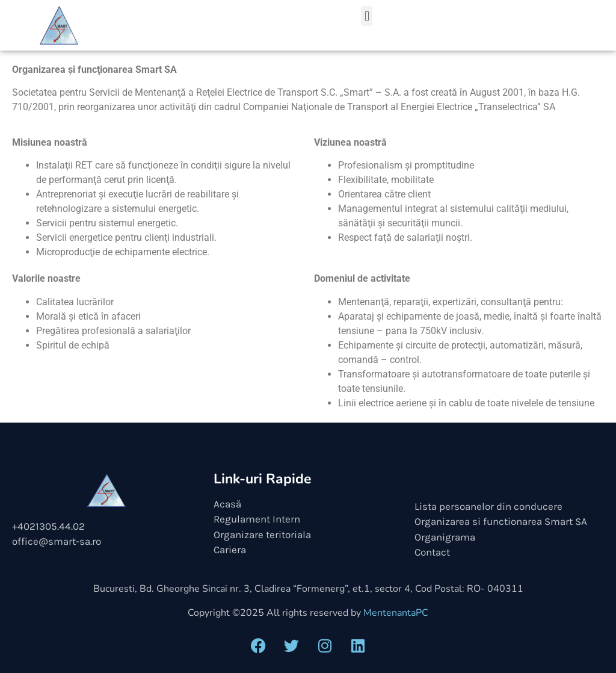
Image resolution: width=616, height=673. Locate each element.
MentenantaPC (396, 613)
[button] (367, 16)
